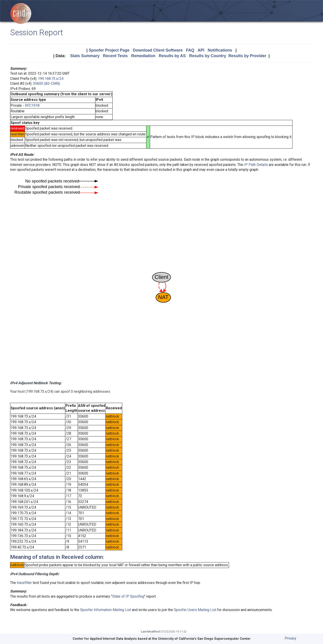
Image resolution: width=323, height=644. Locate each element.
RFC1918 (32, 105)
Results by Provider (247, 56)
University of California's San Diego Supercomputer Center (204, 639)
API (201, 50)
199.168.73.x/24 (51, 79)
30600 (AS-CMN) (46, 83)
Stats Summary (85, 56)
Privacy (290, 638)
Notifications (220, 50)
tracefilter (24, 583)
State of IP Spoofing (128, 596)
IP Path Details (256, 165)
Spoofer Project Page (109, 50)
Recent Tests (115, 56)
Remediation (143, 56)
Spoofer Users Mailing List (195, 610)
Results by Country (208, 56)
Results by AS (172, 56)
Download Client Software (158, 50)
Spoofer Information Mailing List (106, 610)
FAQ (190, 50)
